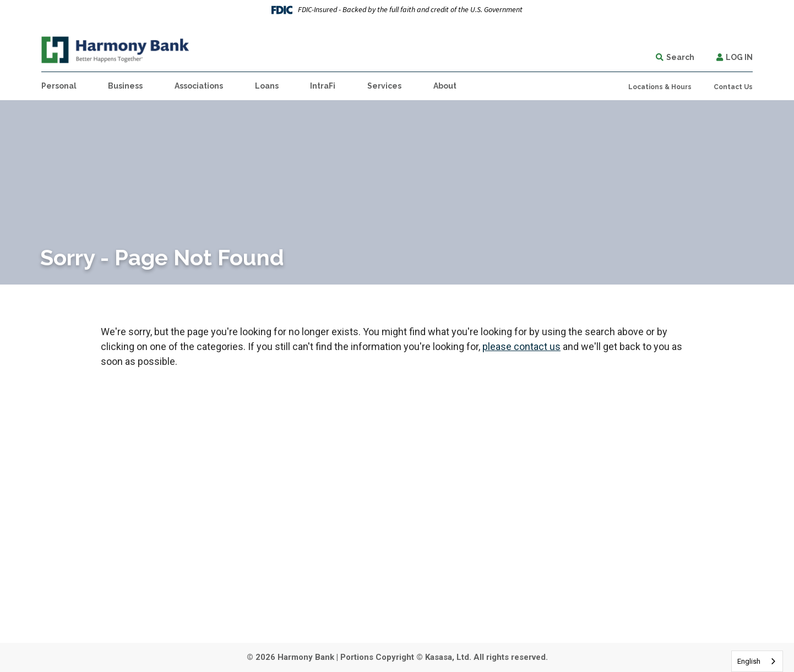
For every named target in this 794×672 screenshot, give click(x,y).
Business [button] (125, 86)
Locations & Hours (660, 87)
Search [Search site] (680, 57)
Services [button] (384, 86)
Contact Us (733, 87)
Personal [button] (59, 86)
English (749, 661)
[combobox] (757, 661)
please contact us (521, 346)
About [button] (445, 86)
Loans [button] (267, 86)
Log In (739, 57)
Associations (199, 86)
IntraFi (323, 86)
